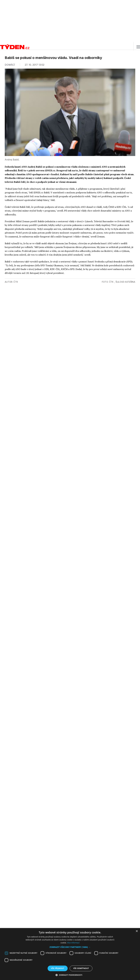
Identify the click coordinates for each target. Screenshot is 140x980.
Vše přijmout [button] (58, 968)
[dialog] (70, 954)
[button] (70, 947)
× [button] (137, 931)
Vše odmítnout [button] (81, 968)
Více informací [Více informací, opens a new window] (73, 943)
